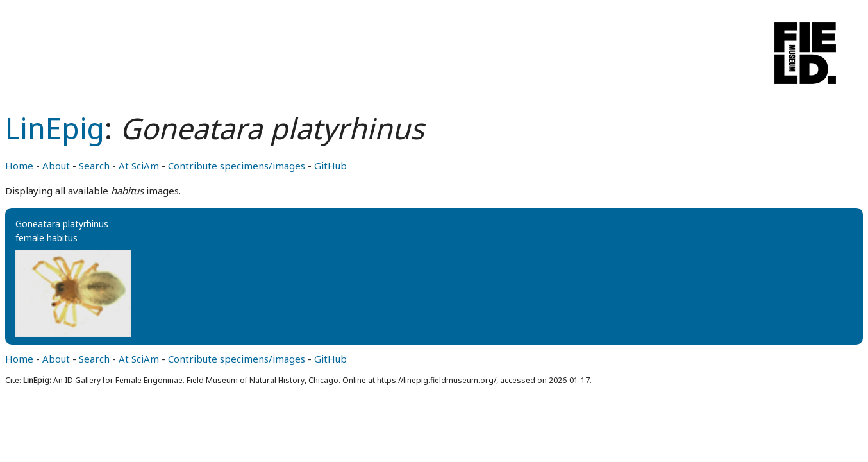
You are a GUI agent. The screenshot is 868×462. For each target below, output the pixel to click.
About (56, 166)
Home (19, 166)
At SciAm (139, 166)
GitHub (330, 166)
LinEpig (55, 128)
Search (94, 166)
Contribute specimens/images (237, 166)
